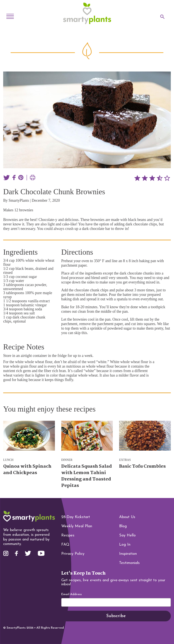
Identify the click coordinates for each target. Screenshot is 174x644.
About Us (127, 517)
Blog (123, 526)
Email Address (71, 594)
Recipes (68, 535)
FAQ (65, 545)
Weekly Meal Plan (77, 526)
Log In (125, 545)
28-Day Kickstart (76, 517)
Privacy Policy (73, 554)
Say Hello (127, 535)
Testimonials (129, 563)
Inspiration (128, 554)
